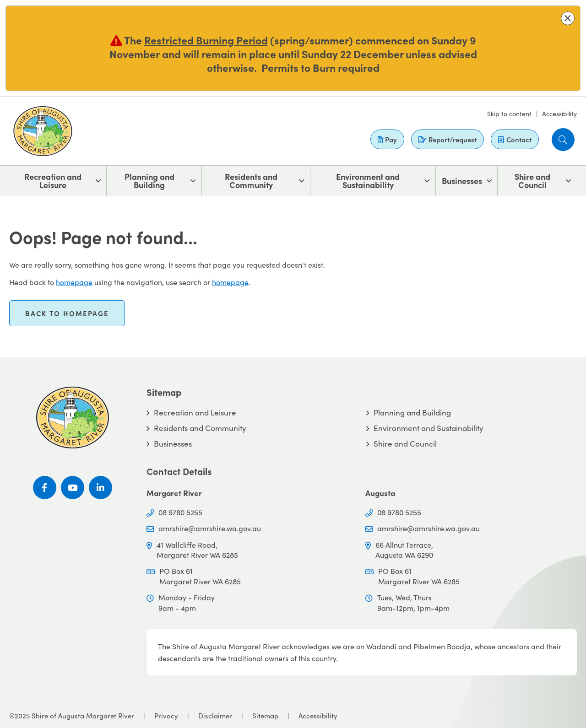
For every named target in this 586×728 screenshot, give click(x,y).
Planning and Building (149, 181)
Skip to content (509, 113)
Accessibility (559, 113)
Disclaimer (215, 715)
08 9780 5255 (180, 512)
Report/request (448, 139)
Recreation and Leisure (53, 181)
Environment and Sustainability (368, 181)
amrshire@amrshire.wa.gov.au (210, 528)
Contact (515, 139)
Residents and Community (251, 181)
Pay (387, 139)
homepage (74, 282)
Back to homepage (67, 313)
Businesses (462, 181)
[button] (568, 18)
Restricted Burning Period (206, 40)
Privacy (166, 715)
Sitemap (265, 715)
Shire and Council (532, 181)
